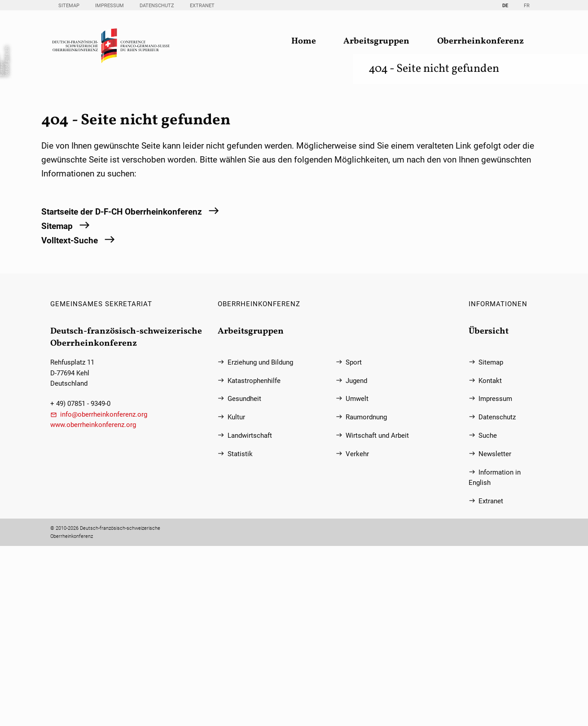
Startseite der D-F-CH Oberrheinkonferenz (122, 392)
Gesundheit (244, 579)
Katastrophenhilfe (254, 561)
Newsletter (495, 634)
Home (304, 42)
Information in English (495, 657)
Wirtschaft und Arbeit (377, 616)
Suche (488, 616)
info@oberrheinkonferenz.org (104, 594)
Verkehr (357, 634)
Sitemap (69, 6)
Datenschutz (157, 6)
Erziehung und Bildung (260, 542)
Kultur (236, 597)
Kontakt (490, 561)
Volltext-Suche (70, 420)
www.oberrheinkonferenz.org (93, 605)
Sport (354, 542)
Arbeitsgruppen (376, 42)
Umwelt (357, 579)
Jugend (356, 561)
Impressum (110, 6)
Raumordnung (366, 597)
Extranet (202, 6)
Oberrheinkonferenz (480, 42)
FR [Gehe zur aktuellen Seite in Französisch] (527, 6)
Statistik (240, 634)
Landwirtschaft (250, 616)
